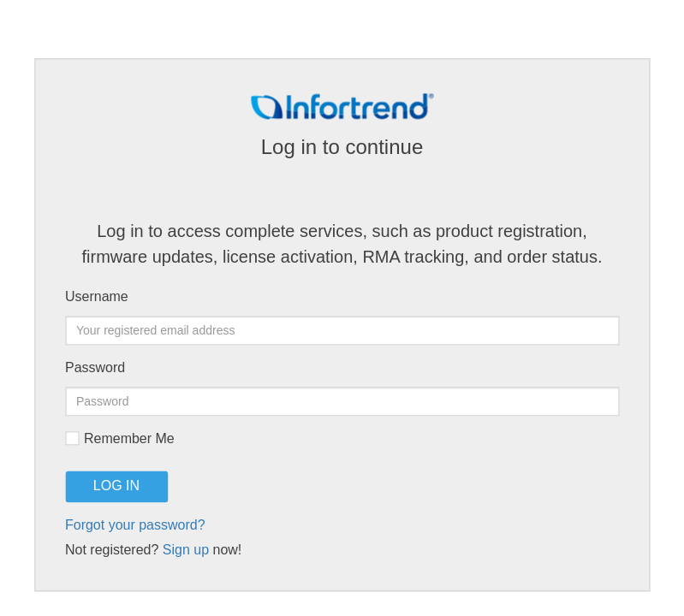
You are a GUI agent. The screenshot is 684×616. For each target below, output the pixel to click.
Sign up (186, 551)
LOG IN (116, 486)
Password (95, 368)
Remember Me (120, 439)
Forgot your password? (135, 526)
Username (97, 297)
